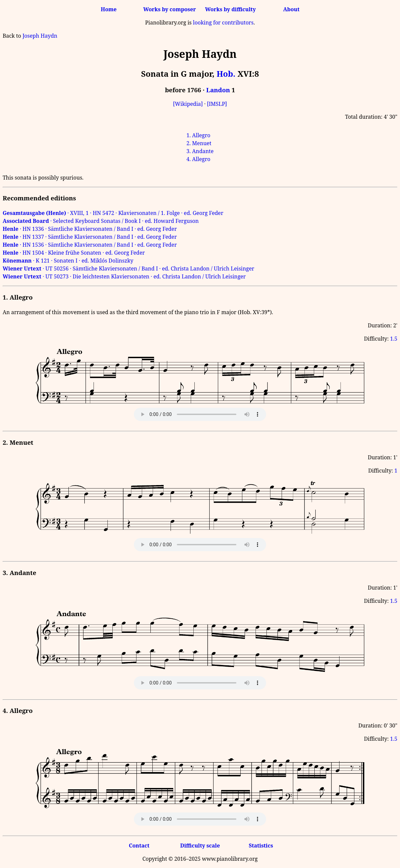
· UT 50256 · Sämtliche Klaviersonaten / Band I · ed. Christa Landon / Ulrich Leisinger (128, 269)
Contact (139, 846)
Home (109, 9)
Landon (218, 90)
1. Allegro (198, 135)
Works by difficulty (230, 9)
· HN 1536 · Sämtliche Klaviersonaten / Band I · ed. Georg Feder (90, 245)
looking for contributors (223, 22)
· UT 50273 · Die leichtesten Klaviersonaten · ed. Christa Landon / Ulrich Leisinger (124, 276)
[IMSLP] (217, 104)
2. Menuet (199, 143)
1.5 (394, 339)
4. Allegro (198, 159)
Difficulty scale (200, 846)
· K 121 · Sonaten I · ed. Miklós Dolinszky (68, 261)
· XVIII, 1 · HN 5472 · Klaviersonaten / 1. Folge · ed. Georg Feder (113, 213)
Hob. (226, 74)
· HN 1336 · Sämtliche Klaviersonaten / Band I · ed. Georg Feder (90, 229)
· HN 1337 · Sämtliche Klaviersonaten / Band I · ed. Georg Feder (90, 237)
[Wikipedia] (188, 104)
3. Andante (200, 151)
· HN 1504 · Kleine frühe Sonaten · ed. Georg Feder (74, 253)
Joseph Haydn (40, 36)
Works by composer (169, 9)
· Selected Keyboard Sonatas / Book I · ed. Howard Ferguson (101, 221)
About (291, 9)
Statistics (261, 846)
